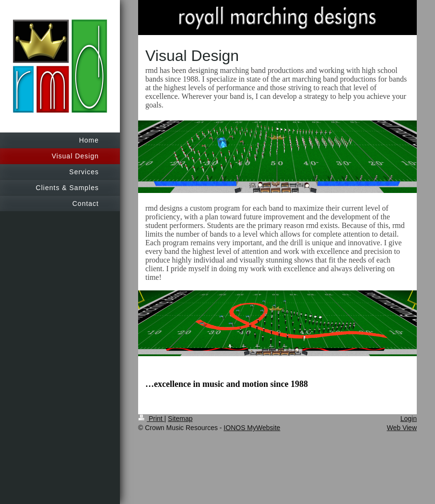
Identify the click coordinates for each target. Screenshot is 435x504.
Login (409, 419)
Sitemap (180, 419)
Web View (402, 428)
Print (151, 419)
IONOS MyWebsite (252, 428)
